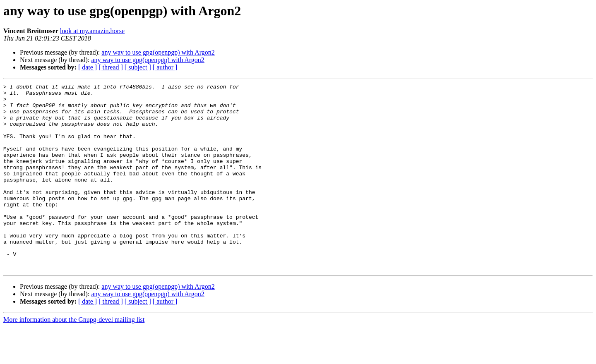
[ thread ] (111, 67)
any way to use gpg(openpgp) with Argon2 (158, 52)
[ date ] (88, 67)
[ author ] (165, 67)
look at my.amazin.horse (92, 31)
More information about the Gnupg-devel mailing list (74, 357)
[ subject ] (138, 67)
